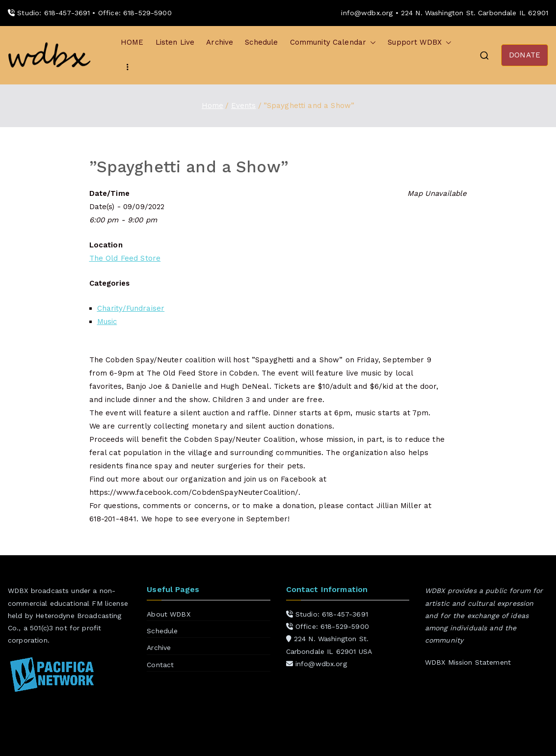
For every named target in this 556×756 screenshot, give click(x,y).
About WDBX (169, 614)
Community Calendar (333, 42)
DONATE (525, 55)
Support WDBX (420, 42)
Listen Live (175, 42)
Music (107, 322)
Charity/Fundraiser (131, 308)
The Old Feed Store (125, 258)
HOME (132, 42)
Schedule (261, 42)
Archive (220, 42)
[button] (371, 42)
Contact (160, 665)
